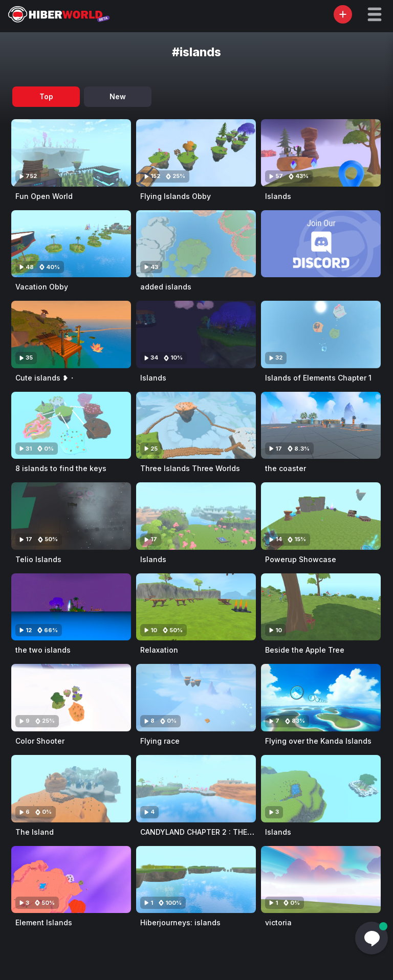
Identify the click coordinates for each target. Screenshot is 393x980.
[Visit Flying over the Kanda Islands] (321, 698)
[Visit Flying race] (196, 698)
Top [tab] (46, 96)
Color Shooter (40, 741)
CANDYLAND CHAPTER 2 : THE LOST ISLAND (219, 832)
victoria (278, 922)
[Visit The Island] (71, 789)
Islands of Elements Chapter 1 (318, 378)
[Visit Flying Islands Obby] (196, 153)
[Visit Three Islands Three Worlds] (196, 426)
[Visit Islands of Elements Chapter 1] (321, 335)
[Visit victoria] (321, 880)
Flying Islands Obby (176, 196)
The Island (35, 832)
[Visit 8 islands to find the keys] (71, 426)
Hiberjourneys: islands (180, 922)
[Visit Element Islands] (71, 880)
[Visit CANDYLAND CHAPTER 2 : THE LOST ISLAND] (196, 789)
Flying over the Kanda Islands (318, 741)
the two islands (43, 650)
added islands (166, 287)
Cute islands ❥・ (46, 378)
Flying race (160, 741)
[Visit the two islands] (71, 607)
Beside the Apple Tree (305, 650)
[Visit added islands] (196, 244)
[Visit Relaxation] (196, 607)
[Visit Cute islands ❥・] (71, 335)
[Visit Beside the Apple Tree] (321, 607)
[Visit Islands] (321, 153)
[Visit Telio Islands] (71, 516)
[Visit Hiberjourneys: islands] (196, 880)
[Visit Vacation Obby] (71, 244)
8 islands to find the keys (61, 468)
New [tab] (118, 96)
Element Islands (44, 922)
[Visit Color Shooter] (71, 698)
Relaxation (159, 650)
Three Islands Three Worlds (190, 468)
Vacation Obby (42, 287)
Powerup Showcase (301, 559)
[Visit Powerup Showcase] (321, 516)
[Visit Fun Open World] (71, 153)
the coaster (286, 468)
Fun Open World (44, 196)
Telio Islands (38, 559)
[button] (375, 14)
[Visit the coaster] (321, 426)
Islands (278, 196)
